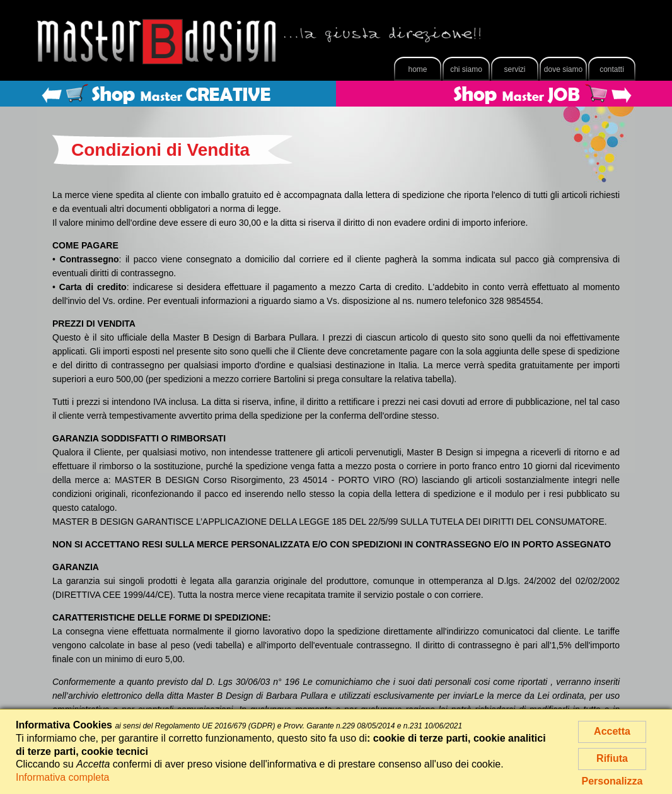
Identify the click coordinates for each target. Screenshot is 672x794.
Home (417, 69)
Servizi (514, 69)
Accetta (612, 731)
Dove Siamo (563, 69)
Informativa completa (63, 777)
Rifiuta (612, 758)
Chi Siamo (466, 69)
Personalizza (612, 781)
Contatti (612, 69)
